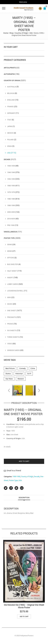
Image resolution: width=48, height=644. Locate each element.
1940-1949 (11, 172)
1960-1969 (11, 186)
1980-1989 (11, 199)
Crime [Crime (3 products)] (33, 368)
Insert (10, 277)
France (10, 106)
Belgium (11, 93)
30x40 (9, 244)
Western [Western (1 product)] (21, 379)
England (11, 100)
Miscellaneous (10, 232)
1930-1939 (11, 166)
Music (10, 304)
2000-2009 (11, 212)
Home (6, 33)
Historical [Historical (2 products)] (19, 374)
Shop (11, 33)
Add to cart (24, 461)
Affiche (11, 258)
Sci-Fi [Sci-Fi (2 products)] (29, 374)
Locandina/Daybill (15, 291)
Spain (9, 146)
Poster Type (13, 480)
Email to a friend (14, 470)
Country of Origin (21, 33)
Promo (10, 324)
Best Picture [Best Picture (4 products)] (10, 368)
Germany (11, 113)
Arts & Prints (10, 68)
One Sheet (12, 311)
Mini (9, 297)
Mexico (10, 133)
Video (10, 344)
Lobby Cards (13, 284)
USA (31, 33)
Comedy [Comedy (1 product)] (23, 368)
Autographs (9, 74)
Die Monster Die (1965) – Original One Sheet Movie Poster (24, 606)
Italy (9, 120)
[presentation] (9, 390)
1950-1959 (16, 476)
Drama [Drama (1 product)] (8, 374)
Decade (37, 476)
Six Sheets (12, 330)
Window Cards (13, 350)
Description (24, 497)
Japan (10, 126)
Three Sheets (13, 337)
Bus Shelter (13, 264)
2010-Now (11, 219)
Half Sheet (12, 271)
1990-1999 (11, 205)
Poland (10, 140)
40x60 (9, 251)
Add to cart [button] (24, 616)
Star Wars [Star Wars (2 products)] (9, 379)
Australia (12, 87)
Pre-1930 (11, 225)
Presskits (12, 317)
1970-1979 (11, 192)
